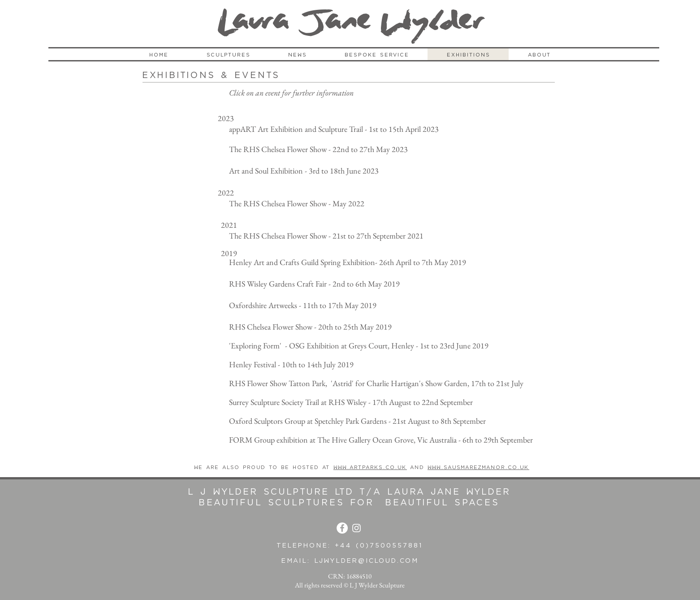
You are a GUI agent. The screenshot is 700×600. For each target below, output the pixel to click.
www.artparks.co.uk (370, 467)
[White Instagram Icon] (356, 528)
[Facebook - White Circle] (342, 528)
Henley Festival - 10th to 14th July (282, 364)
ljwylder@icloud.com (366, 561)
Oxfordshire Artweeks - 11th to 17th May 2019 (304, 305)
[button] (228, 55)
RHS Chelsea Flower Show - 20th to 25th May (301, 327)
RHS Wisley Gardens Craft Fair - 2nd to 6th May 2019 (314, 284)
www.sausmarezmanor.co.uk (478, 467)
